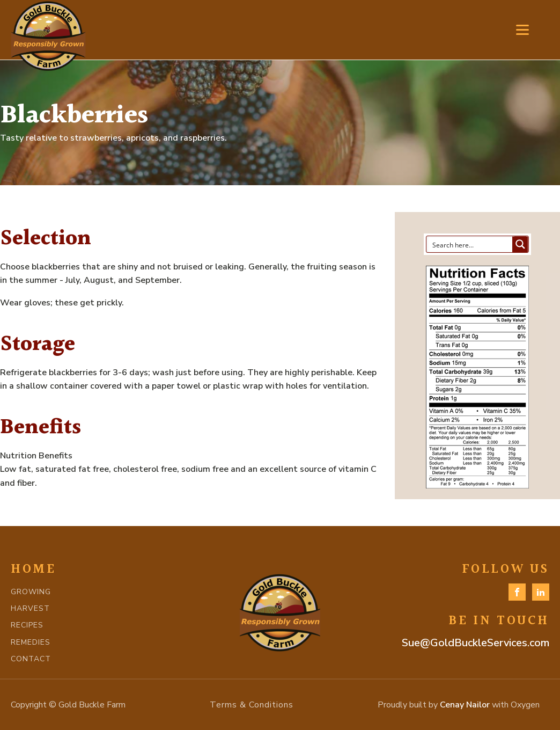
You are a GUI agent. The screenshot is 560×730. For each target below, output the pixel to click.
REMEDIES (31, 642)
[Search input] (470, 244)
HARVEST (30, 608)
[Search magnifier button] (520, 244)
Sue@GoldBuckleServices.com (476, 643)
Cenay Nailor (465, 705)
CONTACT (31, 659)
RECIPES (27, 625)
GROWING (31, 592)
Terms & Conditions (252, 705)
